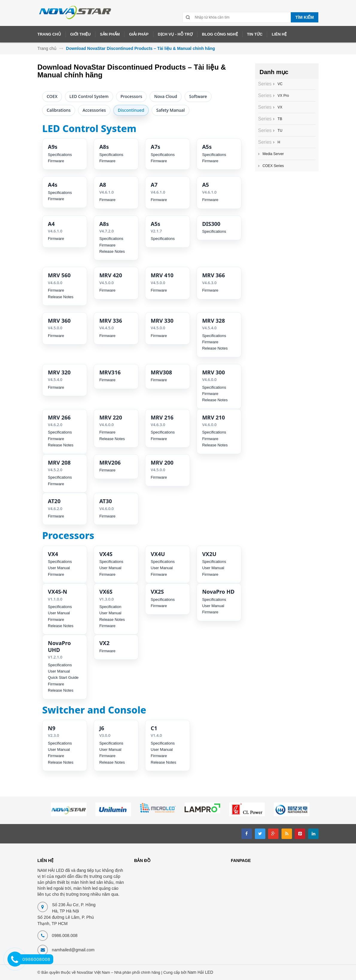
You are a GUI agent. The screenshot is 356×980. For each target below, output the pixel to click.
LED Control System (89, 96)
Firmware (56, 161)
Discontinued (131, 110)
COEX (52, 96)
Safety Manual (170, 110)
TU (279, 131)
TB (279, 119)
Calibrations (59, 110)
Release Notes (112, 251)
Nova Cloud (166, 96)
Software (198, 96)
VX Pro (283, 96)
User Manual (59, 568)
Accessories (94, 110)
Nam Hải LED (200, 972)
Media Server (273, 154)
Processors (131, 96)
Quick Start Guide (63, 677)
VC (279, 84)
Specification (110, 607)
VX (279, 107)
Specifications (60, 155)
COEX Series (273, 166)
